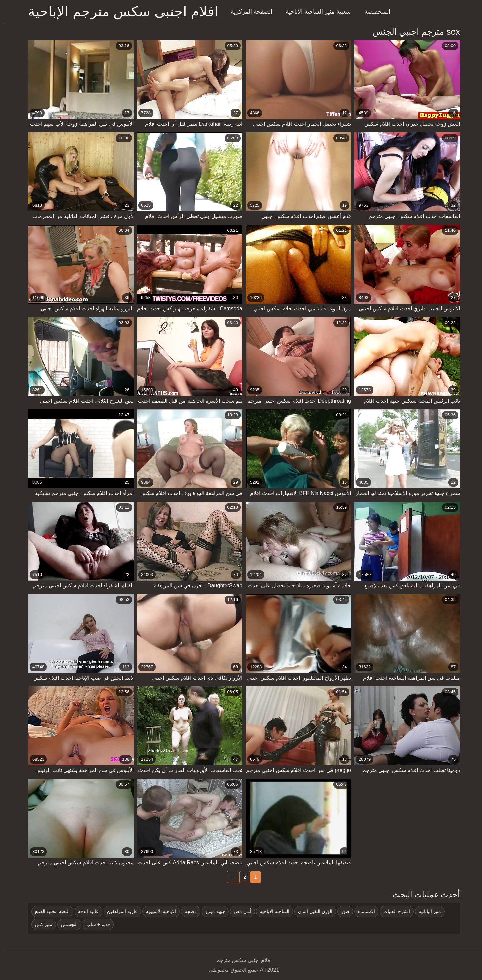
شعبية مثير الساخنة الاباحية (315, 12)
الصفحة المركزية (249, 12)
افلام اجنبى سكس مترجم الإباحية (120, 11)
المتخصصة (374, 12)
